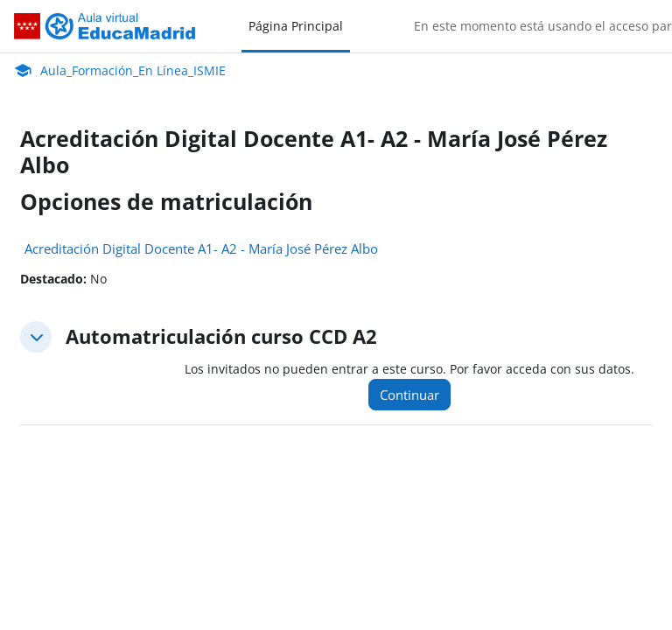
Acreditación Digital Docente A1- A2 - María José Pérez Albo (201, 248)
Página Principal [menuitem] (296, 26)
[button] (36, 337)
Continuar (409, 395)
